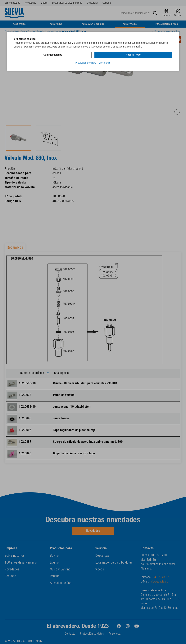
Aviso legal (105, 63)
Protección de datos (86, 63)
